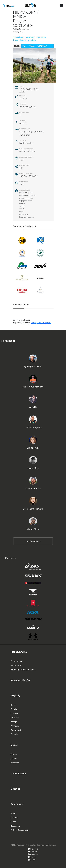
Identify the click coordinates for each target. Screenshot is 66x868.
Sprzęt (14, 745)
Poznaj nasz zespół (33, 541)
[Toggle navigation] (61, 6)
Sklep (13, 813)
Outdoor (15, 789)
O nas (13, 822)
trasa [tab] (32, 46)
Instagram (34, 855)
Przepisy (14, 713)
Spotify (33, 857)
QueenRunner (18, 774)
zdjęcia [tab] (17, 46)
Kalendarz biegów (20, 680)
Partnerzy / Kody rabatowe (23, 670)
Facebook (30, 37)
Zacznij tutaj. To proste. (41, 323)
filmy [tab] (25, 46)
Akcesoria (15, 763)
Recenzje (15, 718)
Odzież (14, 759)
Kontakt (14, 818)
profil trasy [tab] (42, 46)
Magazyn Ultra (19, 652)
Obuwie (14, 754)
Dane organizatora (28, 40)
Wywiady (15, 726)
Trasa (15, 40)
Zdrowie (14, 734)
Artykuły (15, 696)
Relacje (14, 722)
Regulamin (41, 37)
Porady (14, 709)
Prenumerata (16, 661)
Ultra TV (34, 852)
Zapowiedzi (16, 730)
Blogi (13, 705)
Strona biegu (19, 37)
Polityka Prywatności (20, 830)
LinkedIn (33, 860)
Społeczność (16, 665)
